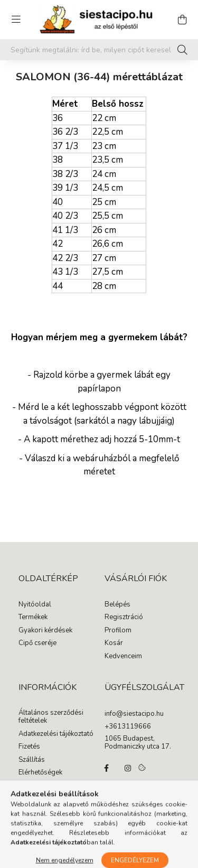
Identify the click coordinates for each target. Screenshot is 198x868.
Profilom (118, 631)
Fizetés (29, 747)
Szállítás (32, 760)
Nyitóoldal (35, 605)
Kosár (114, 643)
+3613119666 (128, 727)
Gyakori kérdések (45, 631)
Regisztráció (124, 618)
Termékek (33, 618)
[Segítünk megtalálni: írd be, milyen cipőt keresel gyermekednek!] (99, 50)
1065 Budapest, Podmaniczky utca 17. (138, 743)
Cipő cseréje (37, 643)
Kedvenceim (123, 657)
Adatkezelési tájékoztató (56, 734)
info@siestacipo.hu (134, 714)
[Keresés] (182, 50)
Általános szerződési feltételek (51, 717)
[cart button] (182, 20)
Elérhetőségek (40, 773)
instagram (128, 768)
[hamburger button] (16, 20)
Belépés (117, 605)
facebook (107, 768)
